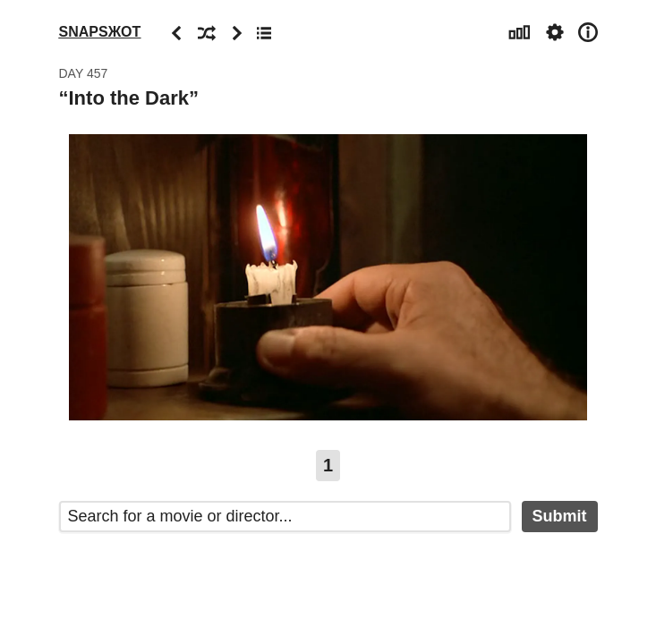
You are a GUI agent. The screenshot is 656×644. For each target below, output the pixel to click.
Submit (560, 516)
